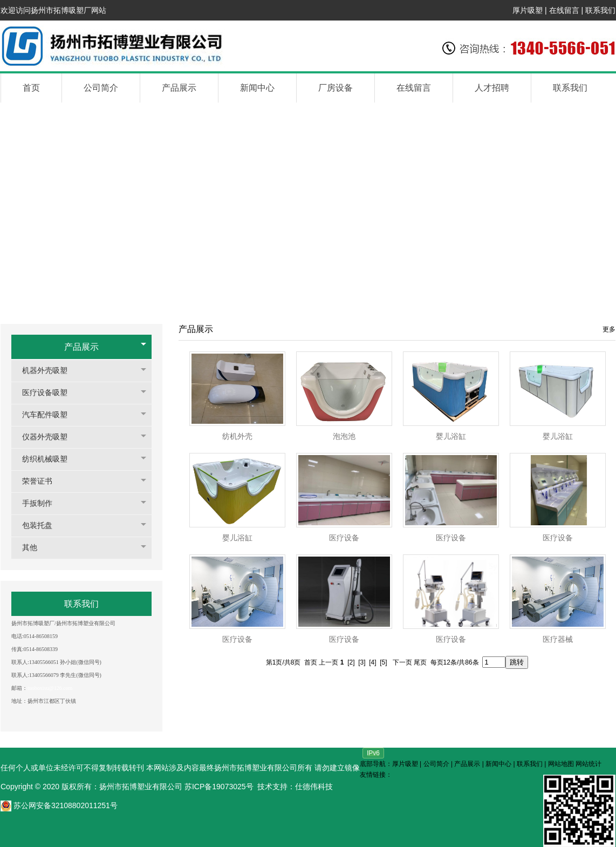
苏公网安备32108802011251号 (59, 805)
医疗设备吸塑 (50, 393)
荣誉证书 (43, 481)
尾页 (420, 662)
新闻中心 (498, 764)
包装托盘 (43, 526)
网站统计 (588, 764)
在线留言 (564, 10)
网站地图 (561, 764)
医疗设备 (344, 538)
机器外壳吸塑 (50, 371)
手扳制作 (43, 503)
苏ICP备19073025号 (219, 787)
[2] (351, 662)
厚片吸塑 (528, 10)
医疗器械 (558, 639)
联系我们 (600, 10)
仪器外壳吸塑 (50, 437)
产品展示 (81, 347)
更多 (609, 329)
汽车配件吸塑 (50, 415)
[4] (372, 662)
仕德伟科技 (314, 787)
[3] (362, 662)
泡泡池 (344, 436)
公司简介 (436, 764)
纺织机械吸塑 (50, 459)
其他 (35, 548)
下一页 (402, 662)
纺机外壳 (237, 436)
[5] (383, 662)
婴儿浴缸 (451, 436)
